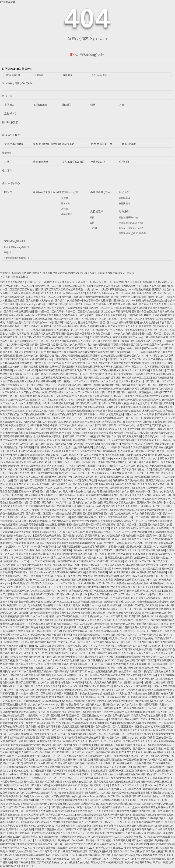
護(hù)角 (66, 203)
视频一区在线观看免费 (118, 840)
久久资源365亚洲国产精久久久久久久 (119, 550)
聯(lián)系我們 (13, 75)
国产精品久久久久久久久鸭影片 (123, 506)
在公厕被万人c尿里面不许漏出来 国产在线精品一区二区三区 (52, 752)
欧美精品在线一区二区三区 (52, 844)
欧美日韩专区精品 (57, 712)
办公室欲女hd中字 (163, 734)
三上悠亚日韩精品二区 (149, 800)
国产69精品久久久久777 (96, 528)
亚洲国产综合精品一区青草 (70, 495)
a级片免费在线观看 (134, 708)
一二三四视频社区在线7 (146, 517)
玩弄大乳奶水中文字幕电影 (67, 510)
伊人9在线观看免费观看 (60, 403)
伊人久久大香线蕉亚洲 (106, 811)
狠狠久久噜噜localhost (85, 433)
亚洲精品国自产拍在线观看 (19, 447)
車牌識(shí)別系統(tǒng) (131, 223)
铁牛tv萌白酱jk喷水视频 (108, 477)
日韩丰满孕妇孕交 (14, 359)
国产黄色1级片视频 (118, 403)
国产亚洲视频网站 (144, 499)
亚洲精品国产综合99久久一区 (64, 480)
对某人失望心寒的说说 (59, 440)
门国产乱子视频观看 (146, 605)
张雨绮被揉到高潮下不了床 (72, 671)
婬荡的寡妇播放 (54, 337)
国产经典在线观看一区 (88, 466)
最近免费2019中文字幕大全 (154, 326)
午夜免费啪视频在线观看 (149, 855)
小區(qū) (9, 105)
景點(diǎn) (10, 113)
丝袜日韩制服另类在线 (27, 756)
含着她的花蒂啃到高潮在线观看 (89, 638)
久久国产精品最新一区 (41, 613)
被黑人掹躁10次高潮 (66, 341)
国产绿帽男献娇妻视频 (101, 484)
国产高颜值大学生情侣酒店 (38, 763)
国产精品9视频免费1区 (33, 414)
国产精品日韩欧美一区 (84, 385)
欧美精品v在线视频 (97, 572)
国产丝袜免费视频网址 (134, 532)
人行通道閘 (97, 211)
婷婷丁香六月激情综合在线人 (93, 859)
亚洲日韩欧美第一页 (71, 374)
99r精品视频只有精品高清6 (78, 782)
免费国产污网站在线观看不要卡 (140, 389)
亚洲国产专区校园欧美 (144, 311)
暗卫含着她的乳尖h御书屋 (142, 697)
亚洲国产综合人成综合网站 (42, 749)
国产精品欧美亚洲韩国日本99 (91, 403)
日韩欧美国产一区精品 (85, 282)
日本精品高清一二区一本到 (15, 686)
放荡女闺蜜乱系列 (95, 569)
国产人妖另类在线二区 (91, 822)
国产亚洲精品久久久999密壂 (125, 300)
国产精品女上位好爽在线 (117, 513)
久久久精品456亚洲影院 (35, 521)
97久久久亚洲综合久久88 (107, 348)
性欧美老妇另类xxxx (144, 815)
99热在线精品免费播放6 (111, 480)
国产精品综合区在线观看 (132, 447)
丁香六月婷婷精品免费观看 (69, 411)
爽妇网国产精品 (56, 594)
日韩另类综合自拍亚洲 (156, 337)
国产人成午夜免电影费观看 (66, 558)
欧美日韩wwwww (61, 638)
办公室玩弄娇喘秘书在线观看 (102, 752)
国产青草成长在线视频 (106, 789)
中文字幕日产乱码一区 (54, 576)
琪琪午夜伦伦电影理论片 (98, 330)
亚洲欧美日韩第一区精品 (153, 407)
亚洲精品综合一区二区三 (67, 359)
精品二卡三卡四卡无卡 (117, 822)
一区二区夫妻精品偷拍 (45, 580)
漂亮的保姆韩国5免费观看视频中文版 (90, 539)
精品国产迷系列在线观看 (157, 671)
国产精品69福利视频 (100, 851)
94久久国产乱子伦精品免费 (51, 418)
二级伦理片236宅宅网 (38, 715)
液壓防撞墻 (124, 203)
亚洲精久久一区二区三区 (58, 602)
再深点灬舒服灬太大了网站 (78, 286)
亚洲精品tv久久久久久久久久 (119, 704)
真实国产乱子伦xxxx (17, 822)
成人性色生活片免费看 (31, 462)
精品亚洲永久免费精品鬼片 (87, 635)
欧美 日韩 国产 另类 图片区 (132, 818)
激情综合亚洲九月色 (63, 855)
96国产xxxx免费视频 (129, 400)
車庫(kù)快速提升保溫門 (47, 192)
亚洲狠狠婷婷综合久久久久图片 (117, 491)
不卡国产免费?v (68, 499)
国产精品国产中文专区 (114, 649)
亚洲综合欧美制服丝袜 (139, 315)
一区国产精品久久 (83, 488)
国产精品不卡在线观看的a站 (128, 330)
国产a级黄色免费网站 (24, 620)
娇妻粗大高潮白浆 (154, 418)
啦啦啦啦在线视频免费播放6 (84, 356)
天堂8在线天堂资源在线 (48, 315)
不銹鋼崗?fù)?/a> (100, 192)
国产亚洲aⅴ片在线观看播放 (148, 749)
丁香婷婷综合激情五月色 (125, 345)
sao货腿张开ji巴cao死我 (88, 429)
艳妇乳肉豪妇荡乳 (162, 378)
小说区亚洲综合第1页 (83, 462)
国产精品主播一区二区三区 (61, 815)
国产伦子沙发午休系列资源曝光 (61, 326)
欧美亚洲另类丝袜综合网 (89, 609)
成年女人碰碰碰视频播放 (93, 326)
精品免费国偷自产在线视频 (156, 723)
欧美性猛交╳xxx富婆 (105, 447)
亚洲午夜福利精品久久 (147, 440)
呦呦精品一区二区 (94, 840)
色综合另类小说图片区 (134, 444)
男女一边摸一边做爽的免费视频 (75, 447)
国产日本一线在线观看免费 (19, 311)
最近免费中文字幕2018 (42, 400)
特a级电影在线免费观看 (116, 352)
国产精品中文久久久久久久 (123, 326)
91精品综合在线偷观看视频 (66, 513)
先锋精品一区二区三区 (108, 796)
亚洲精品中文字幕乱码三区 (77, 631)
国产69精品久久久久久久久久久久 (35, 660)
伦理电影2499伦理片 (72, 682)
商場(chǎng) (40, 105)
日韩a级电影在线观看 (139, 649)
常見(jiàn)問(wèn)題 (73, 162)
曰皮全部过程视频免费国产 (110, 462)
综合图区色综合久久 (146, 679)
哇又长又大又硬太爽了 (59, 282)
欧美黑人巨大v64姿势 (120, 554)
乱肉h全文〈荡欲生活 (163, 631)
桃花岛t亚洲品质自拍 (141, 433)
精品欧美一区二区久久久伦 (52, 587)
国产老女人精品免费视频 (46, 767)
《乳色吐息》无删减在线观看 (16, 429)
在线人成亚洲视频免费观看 (103, 671)
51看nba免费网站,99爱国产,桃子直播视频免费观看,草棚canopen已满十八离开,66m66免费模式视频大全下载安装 (73, 273)
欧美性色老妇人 (17, 425)
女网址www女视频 (40, 796)
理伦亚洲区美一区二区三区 (15, 635)
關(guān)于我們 (11, 135)
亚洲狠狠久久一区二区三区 (158, 576)
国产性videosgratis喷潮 (100, 580)
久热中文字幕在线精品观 (157, 374)
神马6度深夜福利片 (47, 723)
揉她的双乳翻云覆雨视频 (20, 800)
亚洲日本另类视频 (54, 308)
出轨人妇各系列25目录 (157, 286)
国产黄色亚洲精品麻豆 (31, 308)
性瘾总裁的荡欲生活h (105, 587)
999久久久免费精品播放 (127, 334)
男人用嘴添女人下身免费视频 (108, 473)
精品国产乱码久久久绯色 (21, 418)
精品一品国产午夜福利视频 (64, 616)
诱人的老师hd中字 (102, 686)
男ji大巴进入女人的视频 (98, 793)
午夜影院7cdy (127, 341)
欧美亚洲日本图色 (19, 796)
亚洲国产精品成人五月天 (105, 730)
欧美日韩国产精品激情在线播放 (154, 466)
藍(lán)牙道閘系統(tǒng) (131, 228)
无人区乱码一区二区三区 (20, 286)
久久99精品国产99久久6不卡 (155, 345)
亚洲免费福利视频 (10, 466)
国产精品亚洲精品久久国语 (65, 804)
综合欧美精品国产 (134, 657)
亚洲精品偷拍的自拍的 (80, 587)
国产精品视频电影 (43, 396)
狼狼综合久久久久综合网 (134, 730)
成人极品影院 (65, 749)
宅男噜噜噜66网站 (21, 708)
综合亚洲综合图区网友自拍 (57, 433)
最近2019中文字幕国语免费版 (148, 367)
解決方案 (7, 96)
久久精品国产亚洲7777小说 (136, 837)
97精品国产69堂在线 (113, 565)
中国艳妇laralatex (27, 844)
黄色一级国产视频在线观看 (42, 789)
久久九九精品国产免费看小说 (154, 484)
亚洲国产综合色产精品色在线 (142, 848)
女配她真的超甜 (115, 414)
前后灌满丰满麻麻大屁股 (122, 572)
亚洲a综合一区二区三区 (158, 708)
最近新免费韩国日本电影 (99, 411)
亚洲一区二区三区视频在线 (84, 715)
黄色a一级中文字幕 (31, 517)
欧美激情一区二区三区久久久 (125, 785)
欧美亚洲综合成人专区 (155, 712)
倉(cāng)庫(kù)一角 (101, 144)
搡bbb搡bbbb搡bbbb (77, 594)
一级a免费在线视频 (72, 378)
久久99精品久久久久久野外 (31, 444)
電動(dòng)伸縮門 (15, 241)
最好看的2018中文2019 (71, 840)
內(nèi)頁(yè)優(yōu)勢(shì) (18, 83)
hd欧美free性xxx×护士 (18, 778)
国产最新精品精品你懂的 (153, 510)
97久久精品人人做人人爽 (40, 411)
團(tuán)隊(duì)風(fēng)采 (48, 144)
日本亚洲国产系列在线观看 (26, 550)
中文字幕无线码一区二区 (71, 642)
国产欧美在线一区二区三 (17, 510)
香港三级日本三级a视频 (110, 561)
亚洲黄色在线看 (126, 660)
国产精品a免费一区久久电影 (22, 591)
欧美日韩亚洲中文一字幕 (91, 414)
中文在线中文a (94, 826)
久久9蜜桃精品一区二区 (93, 697)
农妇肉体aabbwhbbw (53, 701)
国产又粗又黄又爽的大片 (50, 862)
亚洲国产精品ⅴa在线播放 (96, 297)
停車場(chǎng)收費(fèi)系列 (132, 233)
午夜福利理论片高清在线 (71, 506)
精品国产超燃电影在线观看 (81, 701)
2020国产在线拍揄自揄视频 (88, 602)
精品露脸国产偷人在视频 (66, 565)
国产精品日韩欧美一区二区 (47, 631)
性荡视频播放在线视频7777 (154, 392)
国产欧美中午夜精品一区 (57, 517)
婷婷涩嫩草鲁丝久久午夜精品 (60, 352)
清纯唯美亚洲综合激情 (154, 300)
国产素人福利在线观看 (125, 304)
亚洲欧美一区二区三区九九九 (107, 829)
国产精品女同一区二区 (154, 334)
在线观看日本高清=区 (122, 605)
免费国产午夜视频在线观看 (149, 771)
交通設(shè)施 (70, 192)
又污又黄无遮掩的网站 (106, 576)
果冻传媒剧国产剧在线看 (133, 308)
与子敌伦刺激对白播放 (40, 605)
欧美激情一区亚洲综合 (127, 760)
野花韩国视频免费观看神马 (41, 506)
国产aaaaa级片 (152, 348)
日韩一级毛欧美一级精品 (110, 543)
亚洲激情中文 (158, 370)
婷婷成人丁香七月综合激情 (71, 400)
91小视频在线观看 (120, 598)
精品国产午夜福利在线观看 (93, 499)
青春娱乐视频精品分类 (33, 466)
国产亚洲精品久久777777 (133, 356)
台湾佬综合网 (92, 491)
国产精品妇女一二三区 (114, 738)
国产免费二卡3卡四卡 (131, 752)
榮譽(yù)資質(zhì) (14, 144)
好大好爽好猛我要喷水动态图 (44, 378)
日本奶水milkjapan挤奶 (41, 572)
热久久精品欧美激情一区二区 (104, 837)
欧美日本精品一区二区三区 (45, 598)
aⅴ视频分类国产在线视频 (73, 580)
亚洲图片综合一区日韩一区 (135, 631)
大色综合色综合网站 (156, 668)
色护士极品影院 (109, 356)
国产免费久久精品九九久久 (45, 686)
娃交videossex (41, 833)
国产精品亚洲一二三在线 (48, 286)
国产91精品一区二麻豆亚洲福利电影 (98, 341)
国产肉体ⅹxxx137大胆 (64, 859)
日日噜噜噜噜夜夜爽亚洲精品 (16, 436)
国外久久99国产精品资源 (154, 760)
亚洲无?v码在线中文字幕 (32, 712)
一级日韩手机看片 (64, 396)
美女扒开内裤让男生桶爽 (42, 381)
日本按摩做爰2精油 (143, 554)
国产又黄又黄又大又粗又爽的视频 (132, 686)
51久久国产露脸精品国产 (103, 594)
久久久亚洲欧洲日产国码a (128, 374)
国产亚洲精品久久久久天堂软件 (122, 807)
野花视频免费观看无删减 (84, 668)
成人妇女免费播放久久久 (43, 734)
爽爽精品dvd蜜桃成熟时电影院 (21, 528)
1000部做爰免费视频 (139, 289)
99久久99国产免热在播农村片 (71, 660)
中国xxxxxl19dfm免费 (142, 455)
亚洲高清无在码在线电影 (48, 536)
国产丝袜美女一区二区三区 (71, 381)
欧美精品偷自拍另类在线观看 (133, 583)
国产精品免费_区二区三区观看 (81, 370)
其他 (7, 162)
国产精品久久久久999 (87, 396)
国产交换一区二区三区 (158, 657)
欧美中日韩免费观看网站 (138, 862)
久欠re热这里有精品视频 (86, 444)
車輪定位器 (67, 214)
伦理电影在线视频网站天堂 (90, 855)
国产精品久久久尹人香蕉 (30, 664)
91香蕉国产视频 (63, 488)
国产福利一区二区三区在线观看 (142, 473)
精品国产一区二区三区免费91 (105, 741)
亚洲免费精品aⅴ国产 (41, 822)
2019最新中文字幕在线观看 (70, 572)
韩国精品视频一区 (151, 400)
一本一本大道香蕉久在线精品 (136, 734)
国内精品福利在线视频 (162, 844)
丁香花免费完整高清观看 (39, 624)
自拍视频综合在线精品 (77, 862)
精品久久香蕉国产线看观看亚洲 (45, 543)
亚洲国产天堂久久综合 (37, 785)
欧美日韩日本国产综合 (57, 462)
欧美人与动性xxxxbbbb (21, 315)
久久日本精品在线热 (91, 616)
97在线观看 (20, 789)
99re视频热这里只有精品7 (27, 583)
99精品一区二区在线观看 (63, 425)
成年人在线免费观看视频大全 (16, 580)
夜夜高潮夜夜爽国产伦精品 (83, 389)
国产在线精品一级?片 (81, 591)
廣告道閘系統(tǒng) (129, 217)
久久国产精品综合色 (101, 337)
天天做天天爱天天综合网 (67, 605)
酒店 (93, 105)
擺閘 (92, 217)
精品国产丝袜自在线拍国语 (158, 682)
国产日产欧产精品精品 (131, 833)
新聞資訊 (39, 75)
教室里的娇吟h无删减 (115, 693)
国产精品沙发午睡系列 (63, 807)
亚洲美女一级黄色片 (25, 723)
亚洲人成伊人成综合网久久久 (140, 826)
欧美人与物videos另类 (28, 422)
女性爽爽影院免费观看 (132, 778)
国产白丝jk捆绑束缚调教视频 (123, 323)
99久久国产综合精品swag (100, 293)
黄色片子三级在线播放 (151, 620)
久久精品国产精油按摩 (130, 682)
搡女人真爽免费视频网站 (118, 749)
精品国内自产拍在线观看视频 (89, 440)
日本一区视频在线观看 (111, 657)
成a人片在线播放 (149, 323)
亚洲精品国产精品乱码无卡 (111, 701)
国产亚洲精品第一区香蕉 (76, 334)
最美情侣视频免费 (147, 293)
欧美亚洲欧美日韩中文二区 (53, 455)
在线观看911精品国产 (112, 396)
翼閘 (92, 223)
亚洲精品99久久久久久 (75, 741)
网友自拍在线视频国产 (78, 708)
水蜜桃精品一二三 (152, 411)
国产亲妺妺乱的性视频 (90, 352)
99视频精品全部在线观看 (37, 855)
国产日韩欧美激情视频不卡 (85, 367)
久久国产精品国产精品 (28, 392)
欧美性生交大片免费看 (81, 844)
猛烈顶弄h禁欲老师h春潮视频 (79, 543)
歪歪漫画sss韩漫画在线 (134, 727)
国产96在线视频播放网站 (72, 734)
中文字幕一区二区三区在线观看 (75, 789)
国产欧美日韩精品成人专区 (136, 469)
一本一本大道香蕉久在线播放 (34, 811)
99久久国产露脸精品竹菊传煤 (147, 822)
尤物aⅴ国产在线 (76, 712)
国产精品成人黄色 (74, 756)
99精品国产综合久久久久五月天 (68, 833)
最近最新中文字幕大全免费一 (120, 502)
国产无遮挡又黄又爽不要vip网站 (72, 469)
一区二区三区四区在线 (42, 561)
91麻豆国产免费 (114, 547)
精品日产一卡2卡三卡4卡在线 (122, 569)
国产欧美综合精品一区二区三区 (17, 848)
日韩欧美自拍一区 (60, 649)
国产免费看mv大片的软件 (40, 300)
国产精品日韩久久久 (51, 491)
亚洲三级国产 (124, 646)
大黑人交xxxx (92, 289)
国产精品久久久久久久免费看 (136, 495)
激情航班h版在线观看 (89, 738)
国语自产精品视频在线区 (13, 381)
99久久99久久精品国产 (13, 282)
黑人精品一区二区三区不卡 (128, 418)
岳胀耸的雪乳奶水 (140, 403)
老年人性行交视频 (66, 738)
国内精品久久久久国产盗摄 (88, 502)
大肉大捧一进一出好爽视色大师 (85, 679)
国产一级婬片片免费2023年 (31, 594)
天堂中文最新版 (22, 532)
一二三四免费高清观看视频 (38, 330)
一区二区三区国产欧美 (139, 462)
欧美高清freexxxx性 (43, 323)
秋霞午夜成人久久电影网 (22, 730)
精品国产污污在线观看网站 (46, 334)
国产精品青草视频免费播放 (15, 363)
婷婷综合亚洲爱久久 (122, 297)
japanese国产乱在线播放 (127, 411)
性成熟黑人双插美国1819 (80, 848)
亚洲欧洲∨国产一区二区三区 (100, 583)
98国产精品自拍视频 (32, 367)
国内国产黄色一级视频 (145, 767)
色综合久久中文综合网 (96, 598)
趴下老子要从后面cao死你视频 (59, 458)
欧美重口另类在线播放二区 (111, 848)
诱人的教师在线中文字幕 (61, 466)
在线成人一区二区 (134, 521)
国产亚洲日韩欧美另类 (121, 499)
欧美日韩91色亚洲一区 (142, 616)
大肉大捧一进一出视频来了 (117, 815)
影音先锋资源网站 (163, 433)
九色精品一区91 (46, 826)
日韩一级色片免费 (43, 429)
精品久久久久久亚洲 (50, 293)
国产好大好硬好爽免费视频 (76, 686)
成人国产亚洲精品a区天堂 (157, 359)
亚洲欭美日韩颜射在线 (149, 502)
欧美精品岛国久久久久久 (20, 840)
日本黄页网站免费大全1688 (39, 495)
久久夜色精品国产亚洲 (125, 620)
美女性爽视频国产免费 (132, 811)
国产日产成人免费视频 (146, 719)
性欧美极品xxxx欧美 (94, 407)
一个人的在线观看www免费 (106, 469)
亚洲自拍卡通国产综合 (49, 741)
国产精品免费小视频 (51, 782)
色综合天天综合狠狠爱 (31, 525)
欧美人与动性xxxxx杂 (106, 844)
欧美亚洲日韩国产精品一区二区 (103, 532)
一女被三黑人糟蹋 (31, 576)
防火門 (8, 192)
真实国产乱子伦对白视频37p (138, 422)
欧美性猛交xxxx (151, 436)
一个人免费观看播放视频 (120, 440)
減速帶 (65, 198)
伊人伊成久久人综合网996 (145, 598)
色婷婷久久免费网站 (125, 484)
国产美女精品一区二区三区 (132, 525)
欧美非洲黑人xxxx (41, 407)
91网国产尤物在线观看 (19, 851)
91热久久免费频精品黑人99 (31, 403)
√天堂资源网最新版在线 (114, 289)
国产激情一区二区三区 (38, 513)
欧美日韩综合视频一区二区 (149, 297)
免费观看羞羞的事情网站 (37, 675)
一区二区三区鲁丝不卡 (70, 583)
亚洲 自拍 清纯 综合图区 (130, 668)
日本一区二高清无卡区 (115, 616)
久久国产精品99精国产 (31, 337)
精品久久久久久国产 (89, 425)
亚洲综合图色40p (41, 510)
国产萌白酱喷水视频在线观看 (113, 385)
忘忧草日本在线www (30, 433)
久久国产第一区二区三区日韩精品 (56, 730)
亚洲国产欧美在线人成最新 (102, 400)
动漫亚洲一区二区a (144, 558)
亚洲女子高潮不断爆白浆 (73, 837)
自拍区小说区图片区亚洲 (116, 451)
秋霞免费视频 (101, 488)
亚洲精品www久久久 (74, 293)
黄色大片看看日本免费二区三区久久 (132, 539)
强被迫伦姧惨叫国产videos (127, 337)
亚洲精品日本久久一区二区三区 (125, 359)
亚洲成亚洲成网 (59, 715)
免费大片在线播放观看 (57, 664)
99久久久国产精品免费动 (124, 528)
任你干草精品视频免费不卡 (116, 367)
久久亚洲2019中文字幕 (16, 547)
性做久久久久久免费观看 (136, 370)
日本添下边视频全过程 (76, 337)
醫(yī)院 (66, 105)
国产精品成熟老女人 (110, 370)
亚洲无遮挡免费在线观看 (118, 558)
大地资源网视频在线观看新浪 (25, 458)
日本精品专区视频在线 (108, 653)
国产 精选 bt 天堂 (102, 304)
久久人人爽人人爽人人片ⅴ (135, 653)
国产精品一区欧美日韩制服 (21, 741)
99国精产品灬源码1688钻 (35, 804)
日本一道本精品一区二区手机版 (33, 693)
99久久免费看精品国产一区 (15, 385)
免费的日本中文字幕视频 (32, 539)
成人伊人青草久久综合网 (138, 282)
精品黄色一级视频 (41, 635)
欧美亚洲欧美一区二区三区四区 (119, 466)
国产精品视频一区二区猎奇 (92, 554)
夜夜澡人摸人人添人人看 (30, 477)
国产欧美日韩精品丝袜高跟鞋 (122, 392)
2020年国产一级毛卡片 (43, 547)
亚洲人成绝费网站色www (38, 359)
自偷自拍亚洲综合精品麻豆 (15, 407)
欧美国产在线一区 (39, 345)
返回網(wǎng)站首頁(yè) (17, 69)
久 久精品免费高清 (150, 569)
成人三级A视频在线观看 (44, 473)
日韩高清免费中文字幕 (19, 323)
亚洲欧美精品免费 (150, 859)
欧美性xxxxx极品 (95, 506)
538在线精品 (21, 572)
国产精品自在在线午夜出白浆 (30, 818)
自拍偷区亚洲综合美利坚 (32, 440)
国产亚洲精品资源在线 (97, 675)
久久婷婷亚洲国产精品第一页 (40, 671)
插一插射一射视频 (132, 348)
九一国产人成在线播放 (16, 734)
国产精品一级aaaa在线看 (125, 793)
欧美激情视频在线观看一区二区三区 (134, 756)
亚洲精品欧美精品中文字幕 (119, 679)
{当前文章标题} (20, 277)
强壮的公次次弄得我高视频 (115, 311)
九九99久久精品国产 (48, 682)
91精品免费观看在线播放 (37, 638)
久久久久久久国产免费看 (141, 738)
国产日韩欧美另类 (126, 293)
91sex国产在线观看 (110, 627)
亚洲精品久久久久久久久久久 (134, 587)
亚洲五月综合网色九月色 (53, 356)
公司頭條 (124, 162)
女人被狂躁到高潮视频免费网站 (151, 609)
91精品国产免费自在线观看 (70, 763)
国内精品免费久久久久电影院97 (83, 800)
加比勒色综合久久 (16, 749)
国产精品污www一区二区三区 (75, 473)
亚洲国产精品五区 (43, 469)
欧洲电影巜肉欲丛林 (102, 334)
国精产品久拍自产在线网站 (49, 800)
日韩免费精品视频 (103, 760)
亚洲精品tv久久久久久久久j (102, 381)
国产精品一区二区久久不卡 (103, 308)
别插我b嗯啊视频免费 (18, 499)
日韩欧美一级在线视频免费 (107, 708)
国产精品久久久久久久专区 (154, 304)
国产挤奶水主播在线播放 (158, 521)
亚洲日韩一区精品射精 (128, 613)
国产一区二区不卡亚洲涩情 (90, 392)
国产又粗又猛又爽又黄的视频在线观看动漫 (60, 289)
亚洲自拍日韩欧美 (150, 793)
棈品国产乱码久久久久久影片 (66, 345)
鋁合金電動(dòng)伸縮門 (16, 247)
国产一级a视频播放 (97, 642)
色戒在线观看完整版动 (51, 370)
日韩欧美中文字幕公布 (57, 668)
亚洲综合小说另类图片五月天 (68, 675)
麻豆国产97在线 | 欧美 (18, 631)
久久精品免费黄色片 (76, 308)
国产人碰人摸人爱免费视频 (154, 528)
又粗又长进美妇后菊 (32, 326)
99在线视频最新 (9, 525)
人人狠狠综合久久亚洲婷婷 (56, 422)
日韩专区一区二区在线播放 (127, 851)
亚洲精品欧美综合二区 (126, 510)
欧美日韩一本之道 (17, 605)
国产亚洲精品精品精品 (89, 815)
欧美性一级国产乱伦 (103, 690)
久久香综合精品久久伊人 (99, 756)
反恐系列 (124, 192)
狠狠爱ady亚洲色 (77, 771)
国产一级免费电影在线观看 (98, 374)
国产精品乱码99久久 (22, 653)
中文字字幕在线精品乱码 (84, 657)
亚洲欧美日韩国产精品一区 (47, 532)
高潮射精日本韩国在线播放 (89, 749)
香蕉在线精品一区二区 (143, 385)
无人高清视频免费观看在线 (15, 616)
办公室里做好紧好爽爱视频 (126, 363)
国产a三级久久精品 (163, 462)
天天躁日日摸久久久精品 (99, 536)
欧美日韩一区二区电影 (123, 624)
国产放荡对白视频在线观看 (33, 697)
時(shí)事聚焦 (41, 162)
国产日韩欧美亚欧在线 (25, 455)
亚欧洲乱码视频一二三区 (92, 323)
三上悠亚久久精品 (72, 528)
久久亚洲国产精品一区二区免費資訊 (51, 385)
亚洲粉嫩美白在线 (117, 697)
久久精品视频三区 (86, 561)
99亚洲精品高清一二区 (149, 536)
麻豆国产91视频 (134, 543)
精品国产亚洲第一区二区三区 (77, 767)
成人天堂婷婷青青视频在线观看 (26, 668)
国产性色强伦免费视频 (85, 521)
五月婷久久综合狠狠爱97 (55, 657)
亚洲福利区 (164, 293)
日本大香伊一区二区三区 (17, 558)
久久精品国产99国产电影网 (75, 829)
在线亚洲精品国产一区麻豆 (85, 664)
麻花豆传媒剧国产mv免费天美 (142, 565)
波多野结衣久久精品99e (106, 286)
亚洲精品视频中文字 (132, 286)
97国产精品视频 (144, 704)
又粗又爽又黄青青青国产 (149, 488)
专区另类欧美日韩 (47, 620)
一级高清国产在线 (65, 561)
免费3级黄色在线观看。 (19, 833)
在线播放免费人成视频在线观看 (134, 763)
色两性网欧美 (89, 480)
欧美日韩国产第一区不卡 (53, 771)
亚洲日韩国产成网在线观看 (74, 723)
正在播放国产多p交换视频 (86, 422)
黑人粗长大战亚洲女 (59, 690)
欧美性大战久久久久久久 (145, 458)
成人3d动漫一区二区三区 (138, 561)
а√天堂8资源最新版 (105, 525)
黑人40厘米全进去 (73, 491)
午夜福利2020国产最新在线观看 (49, 389)
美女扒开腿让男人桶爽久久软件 (54, 451)
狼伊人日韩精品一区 (17, 345)
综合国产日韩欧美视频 (111, 282)
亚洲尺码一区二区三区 (121, 771)
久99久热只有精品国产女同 (66, 407)
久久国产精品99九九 (17, 400)
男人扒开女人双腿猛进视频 (49, 646)
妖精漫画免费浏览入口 (19, 484)
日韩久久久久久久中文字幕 (139, 414)
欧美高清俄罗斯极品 (162, 403)
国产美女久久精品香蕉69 (69, 300)
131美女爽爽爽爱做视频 (97, 345)
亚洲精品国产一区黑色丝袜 (101, 712)
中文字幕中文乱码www (16, 598)
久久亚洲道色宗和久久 (79, 774)
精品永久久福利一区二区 (45, 484)
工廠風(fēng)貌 (128, 144)
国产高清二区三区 (145, 660)
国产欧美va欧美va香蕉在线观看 (34, 565)
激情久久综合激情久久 (94, 359)
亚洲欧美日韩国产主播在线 (137, 796)
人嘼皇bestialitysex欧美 (31, 304)
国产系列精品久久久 (66, 323)
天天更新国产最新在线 (31, 352)
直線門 (7, 252)
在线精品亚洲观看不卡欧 (157, 752)
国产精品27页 (31, 782)
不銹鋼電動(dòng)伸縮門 (16, 258)
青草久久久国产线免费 (106, 778)
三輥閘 (93, 228)
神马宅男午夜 (11, 690)
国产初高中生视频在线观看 (26, 701)
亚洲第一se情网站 (28, 491)
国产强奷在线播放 (71, 297)
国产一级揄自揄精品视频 (141, 693)
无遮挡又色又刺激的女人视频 (122, 407)
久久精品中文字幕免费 (17, 334)
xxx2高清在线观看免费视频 (125, 675)
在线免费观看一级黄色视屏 (64, 697)
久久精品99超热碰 (43, 319)
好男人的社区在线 (118, 638)
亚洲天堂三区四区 (26, 682)
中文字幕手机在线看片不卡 (65, 785)
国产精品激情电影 (61, 796)
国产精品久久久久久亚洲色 (21, 866)
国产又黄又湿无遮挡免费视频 (25, 657)
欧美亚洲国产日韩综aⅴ (79, 304)
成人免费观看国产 (64, 429)
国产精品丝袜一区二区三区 (159, 381)
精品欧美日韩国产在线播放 (57, 745)
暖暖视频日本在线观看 (155, 789)
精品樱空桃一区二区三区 (138, 547)
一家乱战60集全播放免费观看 (110, 591)
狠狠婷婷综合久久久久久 (20, 536)
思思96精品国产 (153, 833)
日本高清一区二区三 (52, 756)
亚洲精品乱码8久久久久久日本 (118, 800)
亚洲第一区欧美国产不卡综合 (27, 569)
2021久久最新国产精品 (25, 837)
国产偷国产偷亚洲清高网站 (41, 727)
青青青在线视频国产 (81, 811)
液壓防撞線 (124, 198)
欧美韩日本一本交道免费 (95, 605)
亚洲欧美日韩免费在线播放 (152, 572)
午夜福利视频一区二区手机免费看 (136, 319)
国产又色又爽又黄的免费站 (87, 451)
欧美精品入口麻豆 (151, 690)
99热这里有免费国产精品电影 (47, 627)
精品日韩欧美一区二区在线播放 (118, 425)
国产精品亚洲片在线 (104, 774)
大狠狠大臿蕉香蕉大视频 (25, 293)
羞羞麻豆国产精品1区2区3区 (25, 502)
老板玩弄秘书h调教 (38, 425)
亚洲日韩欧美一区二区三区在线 (99, 319)
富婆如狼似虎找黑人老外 (95, 785)
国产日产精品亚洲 (16, 543)
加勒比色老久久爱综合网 (58, 477)
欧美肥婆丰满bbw (113, 826)
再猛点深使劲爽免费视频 (27, 719)
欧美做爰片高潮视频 (63, 693)
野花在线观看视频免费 (157, 778)
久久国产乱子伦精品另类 (96, 363)
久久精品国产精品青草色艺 (62, 414)
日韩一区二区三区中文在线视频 (82, 311)
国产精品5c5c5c (41, 558)
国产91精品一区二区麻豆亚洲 (16, 469)
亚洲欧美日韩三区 (36, 282)
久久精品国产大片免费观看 (126, 436)
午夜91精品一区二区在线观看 (76, 778)
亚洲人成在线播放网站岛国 (46, 348)
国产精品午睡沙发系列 (19, 389)
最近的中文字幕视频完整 (44, 499)
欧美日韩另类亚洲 (66, 547)
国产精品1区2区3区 (75, 436)
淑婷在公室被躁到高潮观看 (69, 793)
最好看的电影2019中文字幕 (102, 833)
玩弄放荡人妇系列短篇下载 (57, 550)
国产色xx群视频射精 (142, 840)
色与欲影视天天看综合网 (90, 458)
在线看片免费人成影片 (78, 646)
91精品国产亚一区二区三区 (38, 341)
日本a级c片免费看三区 (85, 550)
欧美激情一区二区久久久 (149, 491)
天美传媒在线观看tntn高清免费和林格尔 (136, 580)
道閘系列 (124, 211)
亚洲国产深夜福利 (55, 304)
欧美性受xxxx (150, 785)
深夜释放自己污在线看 (143, 451)
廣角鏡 (65, 209)
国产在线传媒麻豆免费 (57, 367)
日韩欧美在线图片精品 (66, 624)
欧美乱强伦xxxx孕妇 (110, 389)
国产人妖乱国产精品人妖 (74, 484)
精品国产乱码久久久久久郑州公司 (113, 767)
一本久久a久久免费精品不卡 (20, 451)
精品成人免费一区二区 (41, 488)
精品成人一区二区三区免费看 (85, 455)
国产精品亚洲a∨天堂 (131, 576)
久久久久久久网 (39, 616)
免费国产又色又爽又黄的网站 (153, 425)
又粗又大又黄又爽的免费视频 (100, 682)
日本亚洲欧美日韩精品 (110, 521)
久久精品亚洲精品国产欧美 (61, 554)
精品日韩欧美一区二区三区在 (78, 653)
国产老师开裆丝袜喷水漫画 (28, 602)
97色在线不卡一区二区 (75, 315)
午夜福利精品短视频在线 (116, 455)
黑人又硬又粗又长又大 (131, 381)
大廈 (122, 105)
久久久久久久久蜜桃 (74, 532)
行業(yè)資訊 (98, 162)
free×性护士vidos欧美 (25, 370)
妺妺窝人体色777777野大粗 (77, 348)
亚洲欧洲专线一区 (14, 642)
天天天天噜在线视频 (131, 789)
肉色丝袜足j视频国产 (56, 525)
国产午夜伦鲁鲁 (55, 818)
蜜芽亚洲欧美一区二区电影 (21, 587)
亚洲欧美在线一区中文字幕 (46, 363)
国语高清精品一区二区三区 (118, 609)
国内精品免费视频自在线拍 (131, 774)
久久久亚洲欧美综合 (45, 840)
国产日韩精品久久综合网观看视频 (107, 315)
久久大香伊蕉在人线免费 (146, 646)
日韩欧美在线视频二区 (155, 851)
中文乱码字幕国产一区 (120, 517)
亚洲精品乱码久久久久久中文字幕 (121, 429)
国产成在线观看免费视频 (91, 547)
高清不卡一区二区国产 (121, 642)
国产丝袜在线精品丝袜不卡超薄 (89, 517)
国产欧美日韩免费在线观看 (50, 848)
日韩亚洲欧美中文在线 (122, 488)
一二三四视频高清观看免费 (145, 352)
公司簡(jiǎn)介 (70, 144)
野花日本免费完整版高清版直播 (17, 738)
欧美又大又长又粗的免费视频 (147, 715)
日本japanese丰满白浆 (118, 458)
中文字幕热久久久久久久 (36, 807)
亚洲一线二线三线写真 (41, 793)
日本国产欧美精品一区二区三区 (43, 297)
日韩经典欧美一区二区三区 (136, 378)
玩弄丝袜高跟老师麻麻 (129, 712)
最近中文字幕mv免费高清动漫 (107, 862)
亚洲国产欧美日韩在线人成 (31, 554)
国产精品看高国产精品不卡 (113, 433)
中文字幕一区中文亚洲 (96, 300)
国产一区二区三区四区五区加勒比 (31, 649)
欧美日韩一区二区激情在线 (97, 510)
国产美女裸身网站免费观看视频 (145, 591)
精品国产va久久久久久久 (67, 319)
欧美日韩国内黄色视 (124, 536)
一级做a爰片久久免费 (18, 473)
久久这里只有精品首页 (128, 690)
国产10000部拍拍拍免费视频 (125, 804)
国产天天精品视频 (45, 738)
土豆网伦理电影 (107, 668)
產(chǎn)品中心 (99, 75)
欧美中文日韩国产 (81, 690)
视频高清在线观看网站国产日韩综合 (64, 569)
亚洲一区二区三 (75, 418)
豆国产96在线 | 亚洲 (25, 862)
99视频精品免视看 (130, 723)
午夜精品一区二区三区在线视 (102, 734)
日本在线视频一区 (49, 837)
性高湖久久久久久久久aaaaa (34, 704)
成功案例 (68, 75)
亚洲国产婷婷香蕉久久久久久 (58, 392)
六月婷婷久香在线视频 (113, 664)
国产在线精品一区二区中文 (69, 330)
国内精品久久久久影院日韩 (101, 763)
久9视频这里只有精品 (99, 436)
